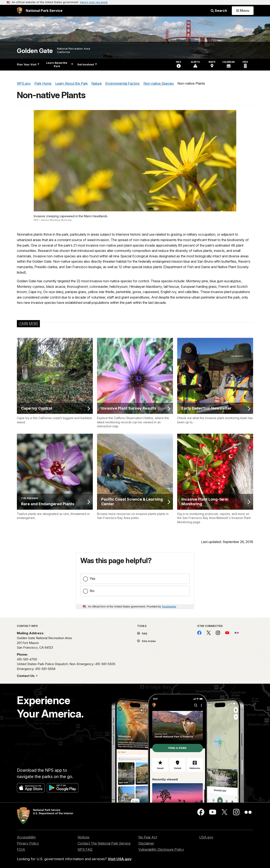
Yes (92, 579)
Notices (84, 837)
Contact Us (26, 676)
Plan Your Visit (28, 65)
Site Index (146, 641)
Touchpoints (169, 607)
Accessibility (26, 837)
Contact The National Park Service (104, 843)
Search (219, 11)
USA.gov (206, 837)
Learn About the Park (60, 65)
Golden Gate (35, 51)
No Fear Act (148, 837)
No (92, 591)
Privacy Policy (28, 843)
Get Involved (87, 65)
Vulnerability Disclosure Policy (161, 849)
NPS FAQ (85, 849)
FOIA (21, 849)
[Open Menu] (243, 11)
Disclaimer (146, 843)
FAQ (142, 633)
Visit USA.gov (120, 859)
